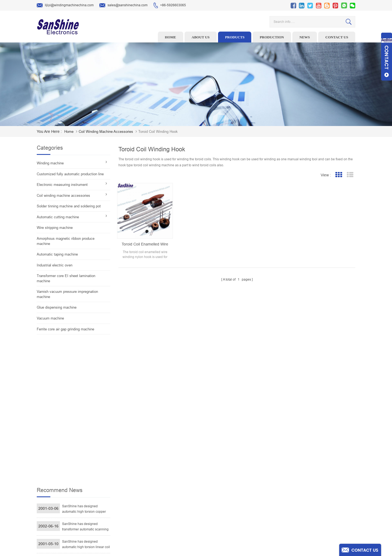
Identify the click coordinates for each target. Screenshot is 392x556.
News (305, 37)
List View (350, 175)
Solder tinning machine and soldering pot (69, 206)
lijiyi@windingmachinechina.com (65, 5)
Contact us (337, 37)
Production (272, 37)
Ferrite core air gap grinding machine (65, 329)
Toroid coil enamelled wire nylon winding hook (145, 244)
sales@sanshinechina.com (123, 5)
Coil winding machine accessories (106, 132)
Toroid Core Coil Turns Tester (163, 491)
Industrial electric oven (55, 265)
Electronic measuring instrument (62, 185)
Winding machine (50, 163)
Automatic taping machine (57, 254)
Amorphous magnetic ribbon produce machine (66, 241)
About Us (229, 474)
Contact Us (231, 491)
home (69, 132)
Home (171, 37)
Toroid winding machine (159, 457)
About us (201, 37)
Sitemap (229, 508)
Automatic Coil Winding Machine (165, 499)
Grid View (339, 175)
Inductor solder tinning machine (165, 508)
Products (235, 37)
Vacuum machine (50, 318)
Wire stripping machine (55, 228)
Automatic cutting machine (58, 217)
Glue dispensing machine (57, 307)
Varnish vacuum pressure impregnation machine (67, 294)
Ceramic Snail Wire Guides (161, 474)
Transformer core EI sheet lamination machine (66, 278)
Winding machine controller (162, 483)
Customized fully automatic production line (70, 174)
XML (226, 516)
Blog (226, 499)
